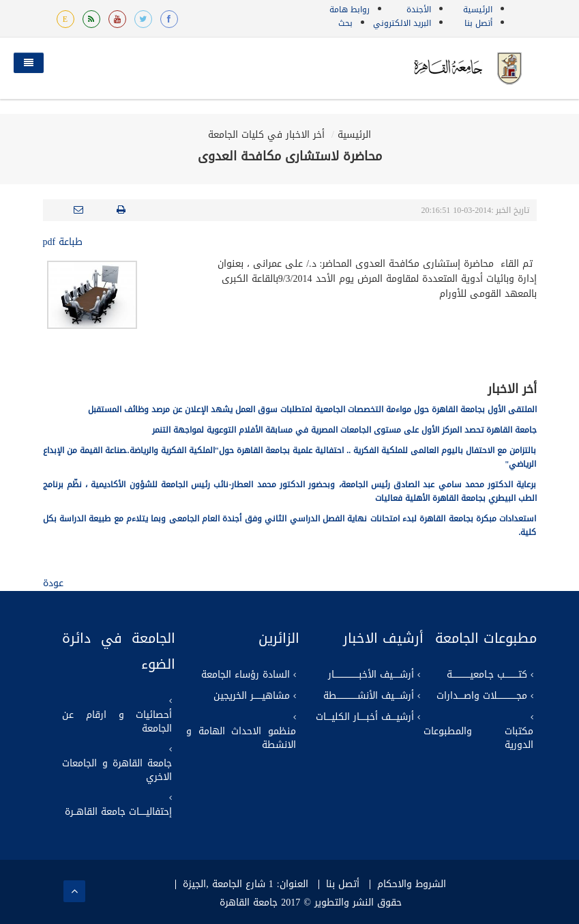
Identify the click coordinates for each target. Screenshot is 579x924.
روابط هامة (350, 10)
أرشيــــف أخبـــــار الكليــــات (365, 717)
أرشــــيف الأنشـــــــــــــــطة (369, 696)
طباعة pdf (63, 242)
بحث (345, 23)
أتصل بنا (478, 23)
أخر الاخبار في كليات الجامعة (266, 135)
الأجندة (419, 10)
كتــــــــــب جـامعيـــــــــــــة (487, 675)
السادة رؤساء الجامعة (246, 675)
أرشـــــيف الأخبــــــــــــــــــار (371, 675)
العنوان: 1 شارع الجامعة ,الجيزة (245, 884)
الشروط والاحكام (412, 884)
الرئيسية (478, 10)
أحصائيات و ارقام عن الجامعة (117, 722)
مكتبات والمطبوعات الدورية (478, 738)
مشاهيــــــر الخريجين (252, 696)
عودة (53, 583)
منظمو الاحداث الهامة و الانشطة (241, 738)
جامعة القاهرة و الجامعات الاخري (117, 770)
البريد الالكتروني (402, 23)
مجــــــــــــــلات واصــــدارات (482, 696)
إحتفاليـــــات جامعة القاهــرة (118, 812)
